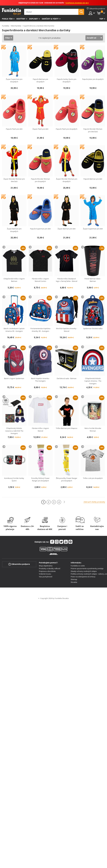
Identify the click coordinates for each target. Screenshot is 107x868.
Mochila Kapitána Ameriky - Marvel (67, 330)
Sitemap (74, 579)
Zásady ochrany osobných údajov (84, 571)
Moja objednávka (46, 566)
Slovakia (74, 582)
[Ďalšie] (64, 502)
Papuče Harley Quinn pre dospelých (67, 80)
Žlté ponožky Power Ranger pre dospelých (67, 479)
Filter (8, 38)
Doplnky (34, 19)
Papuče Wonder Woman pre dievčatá (93, 130)
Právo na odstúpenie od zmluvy (83, 577)
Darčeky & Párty (50, 19)
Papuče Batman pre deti (93, 179)
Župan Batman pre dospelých (14, 230)
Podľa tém (7, 19)
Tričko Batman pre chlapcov (67, 428)
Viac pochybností (46, 577)
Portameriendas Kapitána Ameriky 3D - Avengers (40, 330)
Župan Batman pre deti (67, 229)
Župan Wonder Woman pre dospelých (67, 180)
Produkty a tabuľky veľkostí (50, 568)
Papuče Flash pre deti (14, 129)
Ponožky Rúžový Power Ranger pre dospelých (40, 479)
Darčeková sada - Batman (67, 378)
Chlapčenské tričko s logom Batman (14, 280)
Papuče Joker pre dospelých (93, 79)
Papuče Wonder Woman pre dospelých (40, 180)
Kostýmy (21, 19)
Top (101, 19)
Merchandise (16, 26)
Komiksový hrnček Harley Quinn (14, 479)
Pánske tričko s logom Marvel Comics (40, 280)
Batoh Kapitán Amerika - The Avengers (40, 380)
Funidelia (5, 26)
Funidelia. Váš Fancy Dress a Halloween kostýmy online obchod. (11, 12)
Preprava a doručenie (47, 571)
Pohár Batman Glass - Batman (93, 280)
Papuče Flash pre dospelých (67, 129)
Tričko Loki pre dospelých (93, 478)
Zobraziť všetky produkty (94, 502)
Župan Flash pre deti (40, 129)
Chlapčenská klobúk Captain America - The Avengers (93, 381)
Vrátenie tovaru (45, 574)
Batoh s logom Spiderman (14, 378)
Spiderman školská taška (93, 328)
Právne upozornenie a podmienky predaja (87, 568)
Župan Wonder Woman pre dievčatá (14, 180)
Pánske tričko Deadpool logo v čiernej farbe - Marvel (67, 280)
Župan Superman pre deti (93, 229)
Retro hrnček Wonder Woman (93, 430)
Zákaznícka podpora (19, 564)
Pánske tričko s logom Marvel (40, 430)
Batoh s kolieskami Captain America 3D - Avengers (14, 330)
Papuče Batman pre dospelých (40, 80)
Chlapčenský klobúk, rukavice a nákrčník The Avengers (14, 431)
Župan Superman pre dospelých (14, 80)
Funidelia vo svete (78, 566)
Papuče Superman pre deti (40, 229)
